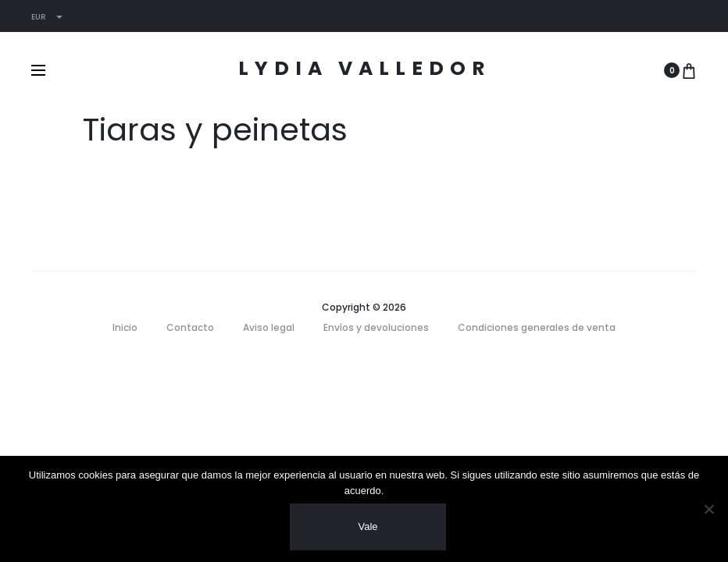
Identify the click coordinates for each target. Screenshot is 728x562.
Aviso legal (269, 327)
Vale (368, 526)
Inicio (125, 327)
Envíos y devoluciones (376, 327)
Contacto (190, 327)
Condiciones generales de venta (537, 327)
